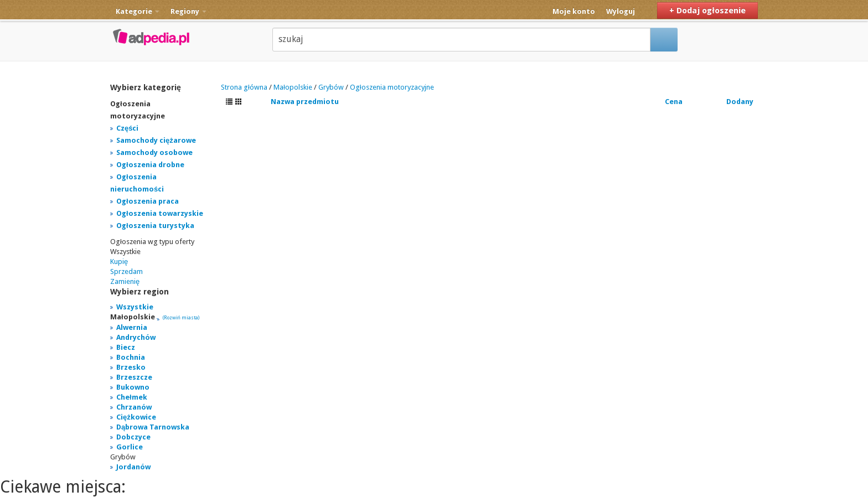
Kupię (119, 262)
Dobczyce (133, 437)
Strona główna (244, 87)
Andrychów (136, 337)
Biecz (126, 347)
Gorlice (130, 447)
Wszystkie (135, 307)
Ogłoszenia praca (148, 201)
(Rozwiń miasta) (181, 318)
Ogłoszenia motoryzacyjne (392, 87)
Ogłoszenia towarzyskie (160, 213)
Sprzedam (126, 271)
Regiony (188, 11)
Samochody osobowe (154, 152)
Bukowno (133, 387)
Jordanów (133, 467)
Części (127, 128)
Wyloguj (621, 11)
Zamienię (125, 281)
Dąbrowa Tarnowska (153, 427)
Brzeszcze (134, 377)
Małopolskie (293, 87)
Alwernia (132, 327)
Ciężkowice (136, 417)
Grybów (331, 87)
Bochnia (131, 357)
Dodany (740, 102)
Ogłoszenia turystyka (155, 226)
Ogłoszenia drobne (150, 165)
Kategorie (138, 11)
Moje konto (574, 11)
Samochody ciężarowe (156, 140)
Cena (674, 102)
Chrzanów (134, 407)
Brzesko (131, 367)
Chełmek (132, 397)
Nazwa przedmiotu (305, 102)
